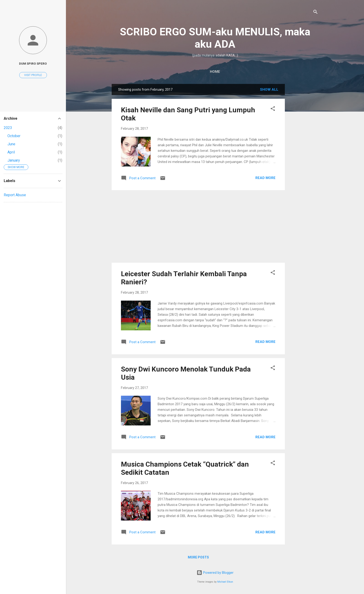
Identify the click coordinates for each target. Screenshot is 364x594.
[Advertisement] (303, 154)
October (14, 136)
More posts (198, 557)
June (11, 144)
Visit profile (33, 75)
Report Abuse (15, 195)
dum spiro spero (33, 63)
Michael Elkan (225, 582)
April (11, 152)
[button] (273, 109)
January (14, 160)
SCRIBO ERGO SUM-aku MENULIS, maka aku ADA (215, 38)
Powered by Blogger (215, 573)
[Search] (315, 13)
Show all (269, 90)
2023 (8, 128)
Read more (265, 178)
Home (215, 72)
